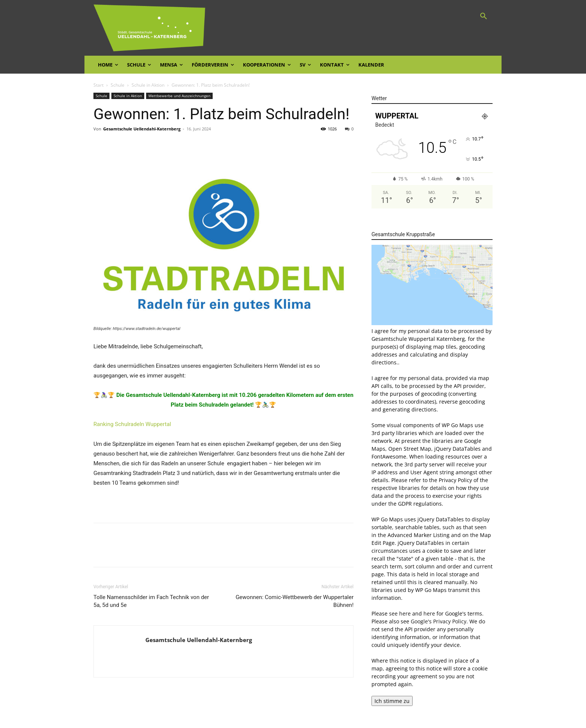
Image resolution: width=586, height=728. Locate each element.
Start (98, 85)
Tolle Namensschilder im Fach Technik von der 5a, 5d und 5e (151, 601)
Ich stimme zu (392, 701)
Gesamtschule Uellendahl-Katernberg (142, 129)
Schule (118, 85)
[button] (484, 16)
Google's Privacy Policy (439, 621)
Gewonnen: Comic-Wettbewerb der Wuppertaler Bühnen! (294, 601)
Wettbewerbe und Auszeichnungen (179, 96)
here (429, 613)
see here (400, 613)
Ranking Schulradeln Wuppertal (132, 424)
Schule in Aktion (148, 85)
